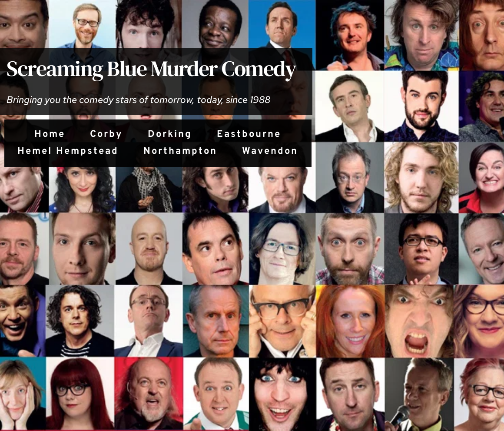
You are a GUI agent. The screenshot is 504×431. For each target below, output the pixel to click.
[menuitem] (50, 135)
